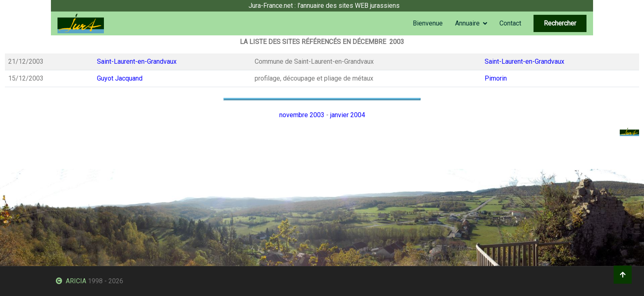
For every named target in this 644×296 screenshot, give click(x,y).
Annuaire (467, 23)
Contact (510, 23)
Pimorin (496, 78)
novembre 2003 (302, 115)
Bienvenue (428, 23)
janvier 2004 (348, 115)
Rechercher (560, 23)
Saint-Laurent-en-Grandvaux (137, 61)
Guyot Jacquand (120, 78)
